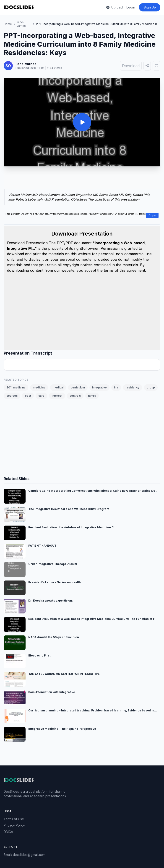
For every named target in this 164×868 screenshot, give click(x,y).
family (92, 396)
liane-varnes (21, 24)
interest (57, 396)
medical (58, 387)
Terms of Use (14, 819)
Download (131, 66)
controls (75, 396)
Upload (115, 7)
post (28, 396)
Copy (152, 215)
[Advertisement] (82, 179)
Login (131, 7)
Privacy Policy (14, 825)
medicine (39, 387)
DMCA (8, 832)
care (41, 396)
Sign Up (150, 7)
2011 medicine (16, 387)
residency (133, 387)
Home (8, 24)
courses (12, 396)
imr (116, 387)
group (151, 387)
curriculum (78, 387)
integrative (99, 387)
